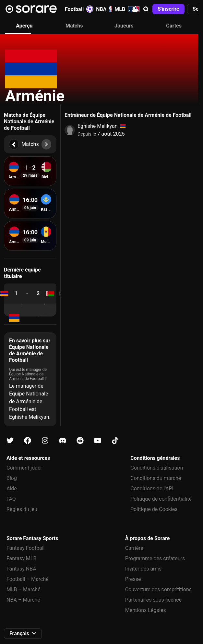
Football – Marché (28, 579)
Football (79, 9)
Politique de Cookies (154, 509)
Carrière (134, 548)
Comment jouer (24, 468)
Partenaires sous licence (153, 600)
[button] (146, 9)
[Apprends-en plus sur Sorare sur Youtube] (98, 441)
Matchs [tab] (74, 26)
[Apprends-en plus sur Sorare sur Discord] (63, 441)
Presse (133, 579)
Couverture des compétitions (158, 589)
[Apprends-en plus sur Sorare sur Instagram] (45, 441)
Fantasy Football (25, 548)
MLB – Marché (24, 589)
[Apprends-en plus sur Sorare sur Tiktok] (115, 441)
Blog (12, 478)
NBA (104, 9)
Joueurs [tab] (124, 26)
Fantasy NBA (21, 569)
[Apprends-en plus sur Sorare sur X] (10, 441)
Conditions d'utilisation (157, 468)
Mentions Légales (146, 610)
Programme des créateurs (155, 558)
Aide (12, 489)
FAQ (11, 499)
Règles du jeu (22, 509)
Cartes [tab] (174, 26)
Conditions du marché (156, 478)
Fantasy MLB (21, 558)
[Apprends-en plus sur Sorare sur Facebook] (28, 441)
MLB (127, 9)
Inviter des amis (143, 569)
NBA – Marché (23, 600)
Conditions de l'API (152, 489)
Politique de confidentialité (161, 499)
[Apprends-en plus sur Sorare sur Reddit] (80, 441)
